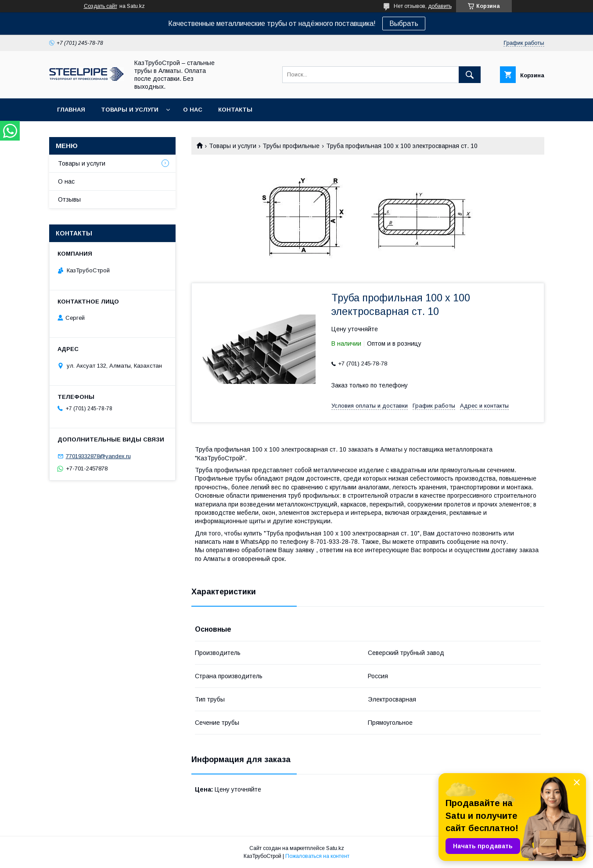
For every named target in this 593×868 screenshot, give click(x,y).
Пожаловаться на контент (317, 856)
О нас (193, 110)
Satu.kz (335, 848)
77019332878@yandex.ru (98, 456)
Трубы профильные (291, 146)
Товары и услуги (130, 110)
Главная (71, 110)
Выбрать (404, 24)
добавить (440, 6)
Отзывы (69, 199)
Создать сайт (101, 6)
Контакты (235, 110)
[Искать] (470, 75)
